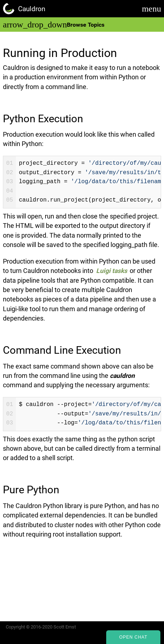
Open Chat (133, 637)
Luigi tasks (112, 271)
